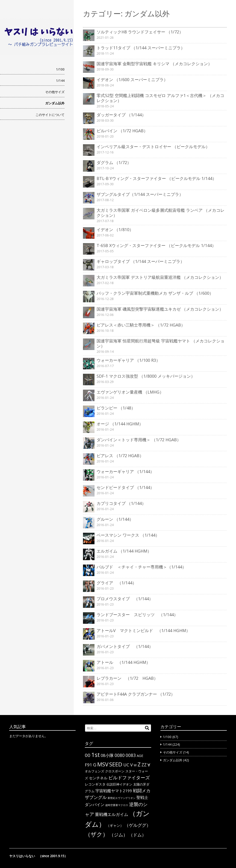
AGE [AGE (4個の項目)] (140, 756)
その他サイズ (55, 92)
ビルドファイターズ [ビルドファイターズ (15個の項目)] (129, 777)
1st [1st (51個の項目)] (96, 755)
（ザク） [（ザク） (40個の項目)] (97, 834)
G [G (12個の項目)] (95, 765)
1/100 (60, 69)
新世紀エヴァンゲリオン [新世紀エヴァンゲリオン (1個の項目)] (122, 798)
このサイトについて (50, 115)
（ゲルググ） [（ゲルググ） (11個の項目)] (138, 825)
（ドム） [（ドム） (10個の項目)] (137, 835)
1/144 (60, 81)
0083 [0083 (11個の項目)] (131, 755)
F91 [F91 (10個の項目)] (88, 765)
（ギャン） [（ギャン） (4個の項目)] (115, 825)
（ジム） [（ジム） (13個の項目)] (118, 835)
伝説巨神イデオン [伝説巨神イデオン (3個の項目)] (119, 784)
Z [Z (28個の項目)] (139, 764)
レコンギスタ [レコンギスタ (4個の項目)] (95, 784)
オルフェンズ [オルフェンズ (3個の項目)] (94, 771)
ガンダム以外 (55, 103)
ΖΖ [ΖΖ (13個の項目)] (144, 765)
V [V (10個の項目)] (131, 765)
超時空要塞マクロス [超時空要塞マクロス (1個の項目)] (117, 805)
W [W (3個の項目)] (135, 765)
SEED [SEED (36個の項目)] (116, 764)
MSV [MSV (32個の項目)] (103, 764)
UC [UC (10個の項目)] (126, 765)
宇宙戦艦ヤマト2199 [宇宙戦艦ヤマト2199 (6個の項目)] (114, 791)
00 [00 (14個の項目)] (88, 755)
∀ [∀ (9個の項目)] (149, 765)
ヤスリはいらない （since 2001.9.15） (38, 856)
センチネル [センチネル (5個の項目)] (98, 778)
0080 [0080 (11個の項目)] (120, 755)
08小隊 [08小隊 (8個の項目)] (107, 755)
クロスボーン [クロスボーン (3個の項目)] (115, 771)
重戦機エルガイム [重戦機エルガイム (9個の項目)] (112, 814)
